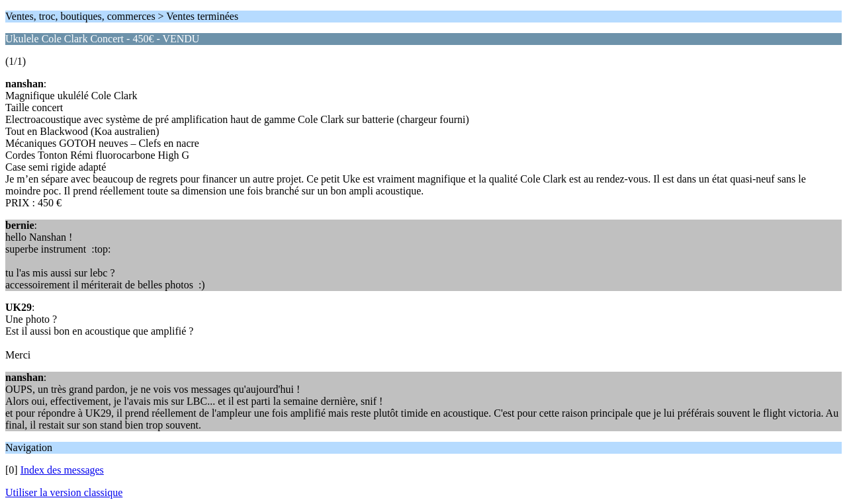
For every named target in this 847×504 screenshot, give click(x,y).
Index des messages (62, 470)
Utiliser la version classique (64, 492)
